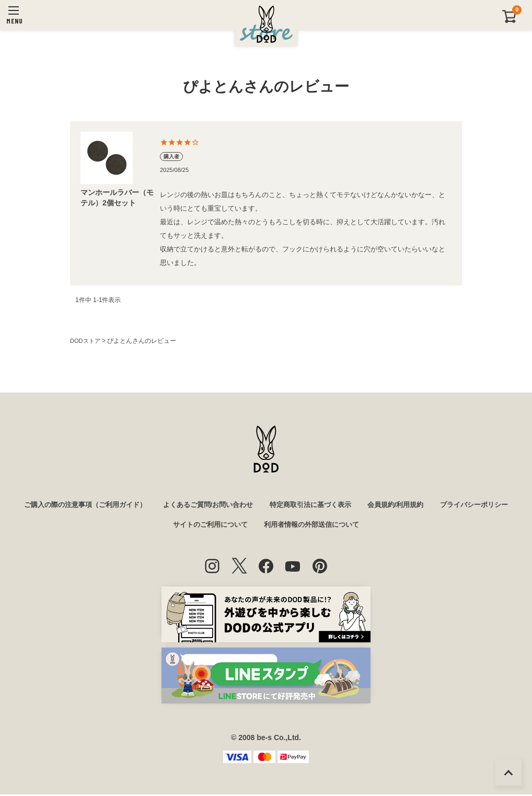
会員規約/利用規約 (449, 505)
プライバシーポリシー (158, 526)
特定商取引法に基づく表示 (358, 505)
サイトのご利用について (251, 526)
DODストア (86, 341)
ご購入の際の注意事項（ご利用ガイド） (119, 505)
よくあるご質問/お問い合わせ (249, 505)
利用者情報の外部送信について (359, 526)
